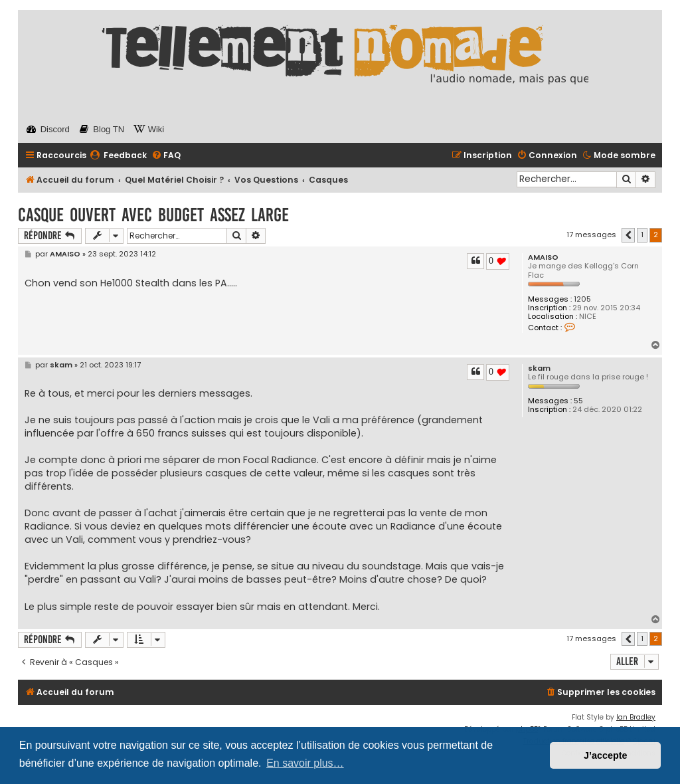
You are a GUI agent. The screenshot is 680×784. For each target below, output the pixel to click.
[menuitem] (118, 156)
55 (578, 401)
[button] (628, 235)
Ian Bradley (636, 717)
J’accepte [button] (606, 755)
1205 (582, 299)
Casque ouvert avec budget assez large (153, 215)
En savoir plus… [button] (305, 763)
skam (539, 368)
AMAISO (543, 257)
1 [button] (642, 235)
